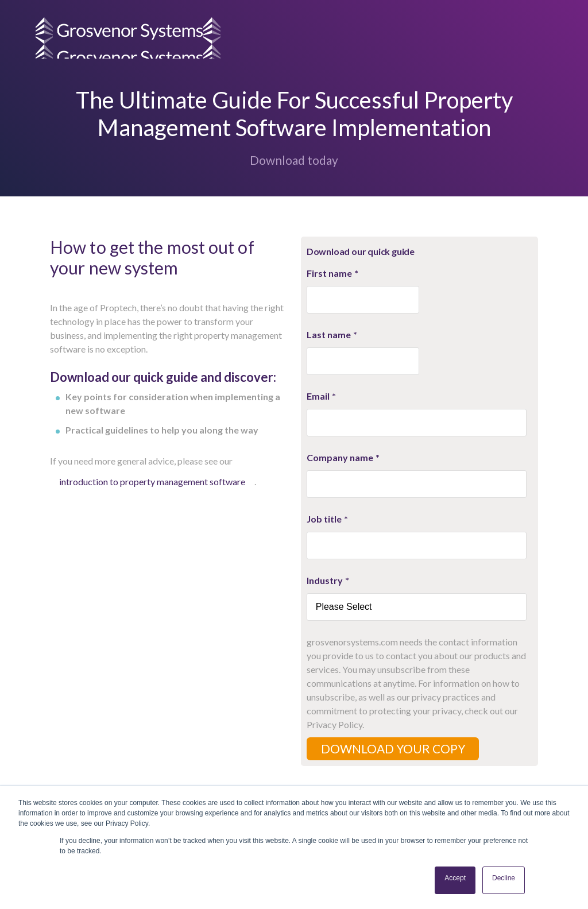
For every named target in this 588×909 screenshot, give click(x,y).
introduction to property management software (152, 481)
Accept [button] (455, 878)
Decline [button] (504, 878)
